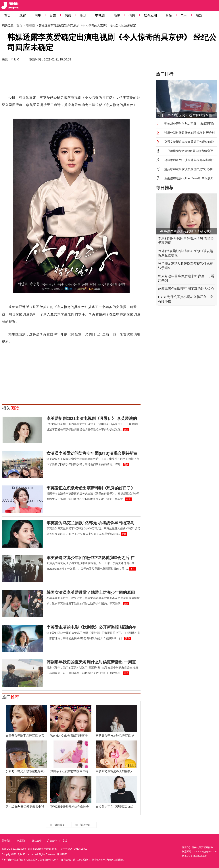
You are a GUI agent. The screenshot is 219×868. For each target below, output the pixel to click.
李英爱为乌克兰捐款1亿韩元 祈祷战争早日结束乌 (90, 523)
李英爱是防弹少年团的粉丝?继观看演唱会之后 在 (91, 558)
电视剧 (100, 15)
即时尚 (15, 59)
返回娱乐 (85, 825)
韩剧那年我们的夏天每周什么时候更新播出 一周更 (91, 662)
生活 (83, 15)
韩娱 (68, 15)
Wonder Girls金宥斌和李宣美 (69, 736)
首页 (7, 15)
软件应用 (150, 15)
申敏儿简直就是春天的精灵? (114, 771)
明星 (38, 15)
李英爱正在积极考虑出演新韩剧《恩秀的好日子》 (91, 488)
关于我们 (7, 841)
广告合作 (52, 841)
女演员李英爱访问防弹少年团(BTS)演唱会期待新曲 (92, 453)
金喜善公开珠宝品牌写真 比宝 (25, 736)
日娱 (53, 15)
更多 (126, 430)
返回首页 (60, 825)
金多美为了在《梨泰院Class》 (115, 807)
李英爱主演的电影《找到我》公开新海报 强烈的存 (91, 627)
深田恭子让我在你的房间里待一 (71, 771)
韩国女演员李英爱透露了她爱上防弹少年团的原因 (91, 592)
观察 (23, 15)
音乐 (169, 15)
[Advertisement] (71, 81)
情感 (132, 15)
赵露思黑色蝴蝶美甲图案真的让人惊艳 (186, 289)
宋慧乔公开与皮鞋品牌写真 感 (115, 736)
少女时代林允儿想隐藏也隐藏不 (26, 771)
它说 (65, 841)
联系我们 (22, 841)
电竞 (184, 15)
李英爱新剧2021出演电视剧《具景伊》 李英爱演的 (92, 419)
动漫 (117, 15)
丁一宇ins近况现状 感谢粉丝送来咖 (187, 115)
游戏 (199, 15)
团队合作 (37, 841)
